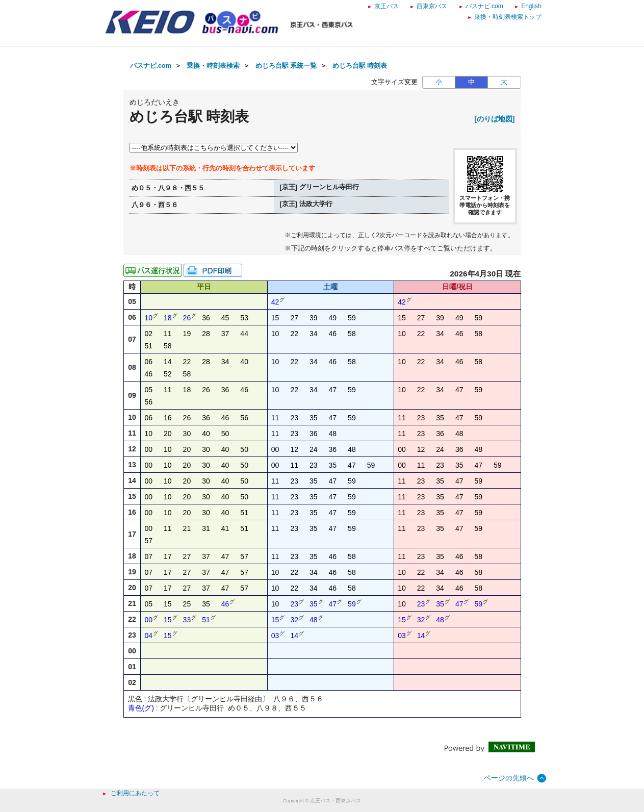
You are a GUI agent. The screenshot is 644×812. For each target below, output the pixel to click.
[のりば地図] (494, 119)
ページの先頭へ (509, 778)
